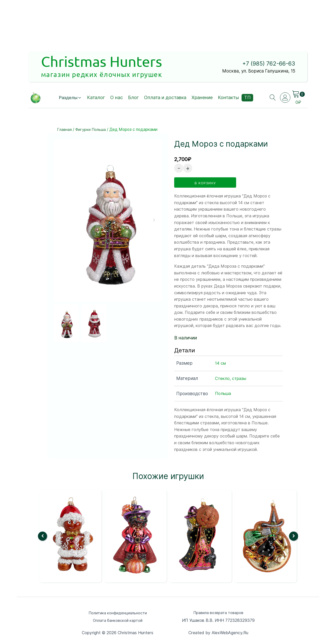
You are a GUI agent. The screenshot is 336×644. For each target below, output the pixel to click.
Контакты (229, 98)
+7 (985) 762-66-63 (265, 64)
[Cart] (299, 95)
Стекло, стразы (231, 378)
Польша (223, 393)
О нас (117, 98)
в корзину (205, 183)
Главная (65, 130)
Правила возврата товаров (218, 612)
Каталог (97, 98)
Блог (134, 98)
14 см (220, 363)
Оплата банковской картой (118, 620)
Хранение (203, 98)
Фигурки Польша (92, 130)
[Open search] (272, 98)
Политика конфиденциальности (118, 612)
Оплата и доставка (166, 98)
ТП (248, 98)
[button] (70, 98)
